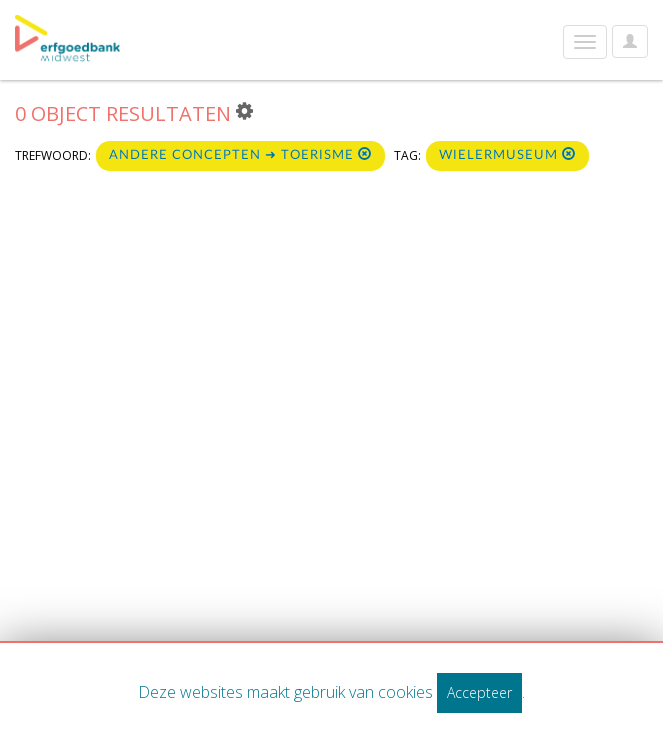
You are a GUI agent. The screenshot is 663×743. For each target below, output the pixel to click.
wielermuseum (507, 154)
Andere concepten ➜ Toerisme (240, 154)
